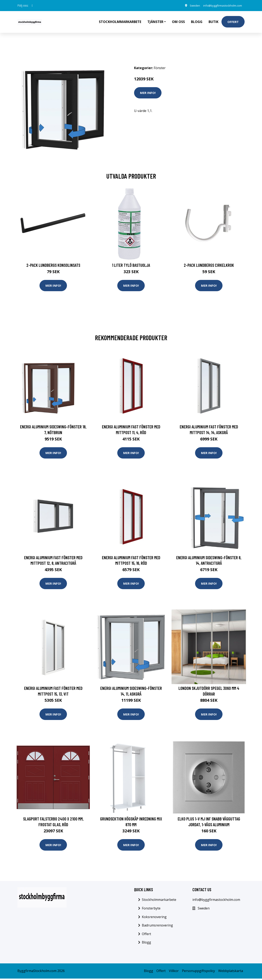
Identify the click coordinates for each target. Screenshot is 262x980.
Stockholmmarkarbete (120, 22)
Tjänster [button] (155, 22)
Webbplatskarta (231, 972)
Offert (233, 22)
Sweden (190, 5)
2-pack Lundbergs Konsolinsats (53, 265)
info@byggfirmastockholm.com (221, 5)
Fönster (160, 68)
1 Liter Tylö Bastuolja (131, 265)
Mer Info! (148, 93)
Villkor (174, 972)
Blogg (197, 22)
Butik (213, 22)
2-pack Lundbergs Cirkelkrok (209, 265)
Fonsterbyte (151, 910)
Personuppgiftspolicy (198, 972)
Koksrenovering (154, 918)
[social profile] (32, 6)
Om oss (178, 22)
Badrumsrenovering (157, 927)
